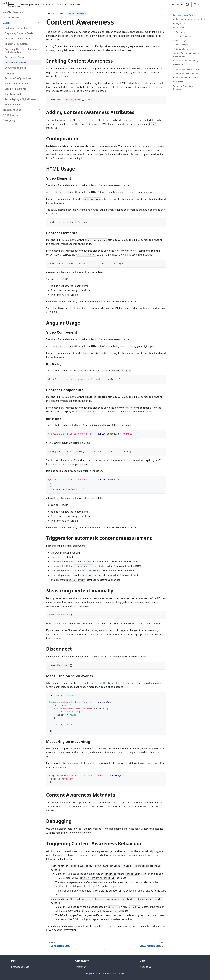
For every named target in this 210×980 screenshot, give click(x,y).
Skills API (75, 4)
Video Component (183, 45)
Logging (9, 73)
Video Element (182, 32)
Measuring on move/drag (187, 73)
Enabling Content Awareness (186, 15)
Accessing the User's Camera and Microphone (21, 51)
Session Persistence (16, 89)
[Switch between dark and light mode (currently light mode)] (187, 4)
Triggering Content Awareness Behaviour (187, 88)
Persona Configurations (18, 78)
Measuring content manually (186, 60)
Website (145, 967)
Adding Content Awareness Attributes (190, 19)
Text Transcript (13, 94)
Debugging (178, 82)
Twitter (80, 967)
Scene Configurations (17, 84)
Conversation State (15, 68)
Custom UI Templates (17, 44)
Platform (48, 4)
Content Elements (183, 36)
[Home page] (49, 13)
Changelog (9, 120)
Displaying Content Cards (19, 33)
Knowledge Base (20, 967)
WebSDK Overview (13, 12)
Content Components (185, 49)
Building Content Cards (18, 28)
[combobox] (200, 4)
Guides (7, 23)
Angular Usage (180, 40)
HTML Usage (179, 28)
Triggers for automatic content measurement (187, 55)
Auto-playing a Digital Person (21, 99)
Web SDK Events (14, 105)
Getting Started (12, 18)
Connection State (14, 57)
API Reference (11, 115)
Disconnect (178, 65)
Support (178, 4)
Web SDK (62, 4)
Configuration (179, 23)
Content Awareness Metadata (186, 78)
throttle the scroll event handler (116, 683)
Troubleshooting (12, 110)
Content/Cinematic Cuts (18, 39)
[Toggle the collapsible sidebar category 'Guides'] (39, 23)
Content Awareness (16, 62)
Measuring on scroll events (187, 69)
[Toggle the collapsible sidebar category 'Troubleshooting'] (39, 110)
